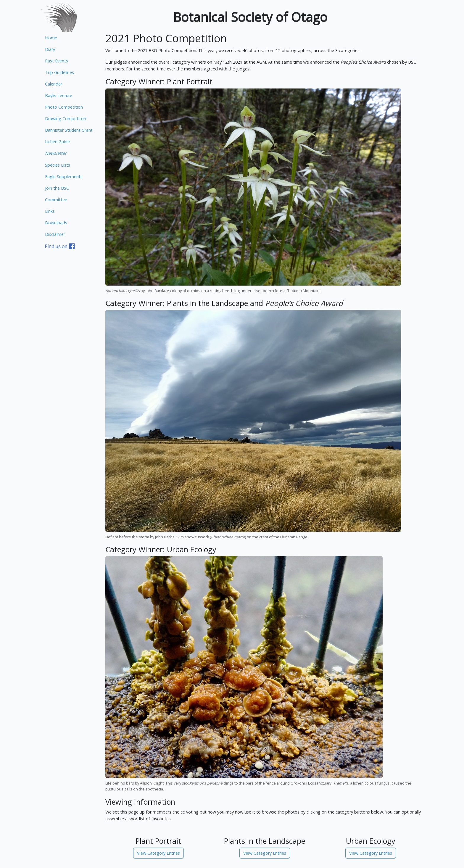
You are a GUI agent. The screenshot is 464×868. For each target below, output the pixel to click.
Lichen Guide (57, 142)
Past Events (57, 61)
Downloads (56, 223)
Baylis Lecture (59, 95)
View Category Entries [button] (158, 853)
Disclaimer (55, 234)
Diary (50, 49)
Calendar (54, 84)
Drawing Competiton (66, 119)
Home (51, 38)
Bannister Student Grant (69, 130)
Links (50, 211)
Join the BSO (57, 188)
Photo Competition (64, 107)
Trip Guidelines (59, 72)
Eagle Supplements (64, 177)
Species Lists (58, 165)
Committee (56, 200)
